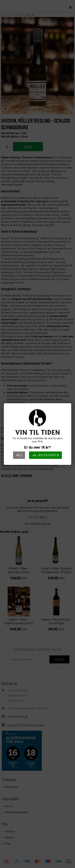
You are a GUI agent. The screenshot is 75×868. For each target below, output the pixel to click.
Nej (19, 455)
